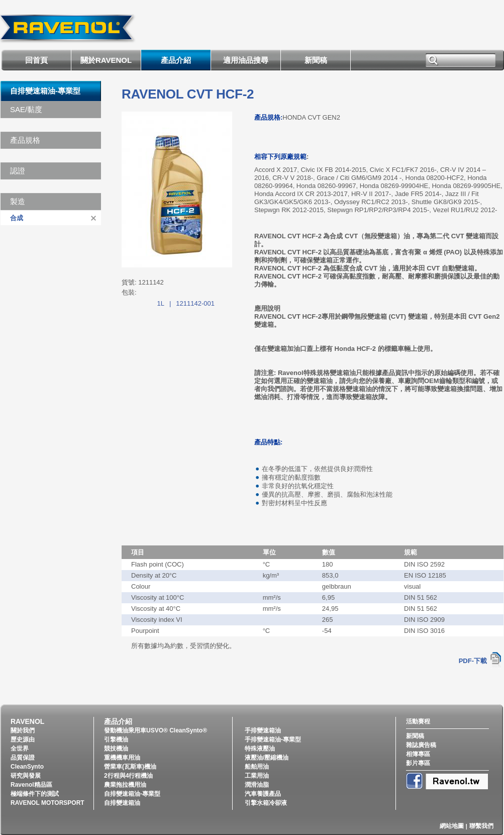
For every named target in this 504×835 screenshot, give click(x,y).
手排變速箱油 (263, 730)
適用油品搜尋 (246, 60)
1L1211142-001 (186, 303)
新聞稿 (316, 60)
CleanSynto (27, 767)
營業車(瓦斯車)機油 (130, 767)
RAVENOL (27, 721)
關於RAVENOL (106, 60)
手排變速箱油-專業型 (273, 739)
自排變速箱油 (122, 803)
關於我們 (23, 730)
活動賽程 (418, 721)
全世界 (20, 749)
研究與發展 (26, 776)
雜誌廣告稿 (421, 745)
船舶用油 (257, 767)
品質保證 (23, 758)
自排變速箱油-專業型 (45, 91)
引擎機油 (116, 739)
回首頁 (36, 60)
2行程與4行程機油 (128, 776)
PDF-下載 (473, 661)
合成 (17, 218)
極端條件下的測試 (35, 794)
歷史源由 (23, 739)
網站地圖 (452, 826)
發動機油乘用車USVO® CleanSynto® (156, 730)
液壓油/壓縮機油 (267, 758)
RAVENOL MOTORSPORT (47, 803)
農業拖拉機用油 (125, 785)
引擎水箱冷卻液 (266, 803)
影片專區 (418, 763)
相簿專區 (418, 754)
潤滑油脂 (257, 785)
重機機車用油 (122, 758)
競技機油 (116, 749)
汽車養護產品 (263, 794)
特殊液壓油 (260, 749)
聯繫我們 (481, 826)
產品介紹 (176, 60)
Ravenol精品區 (31, 785)
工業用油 (257, 776)
